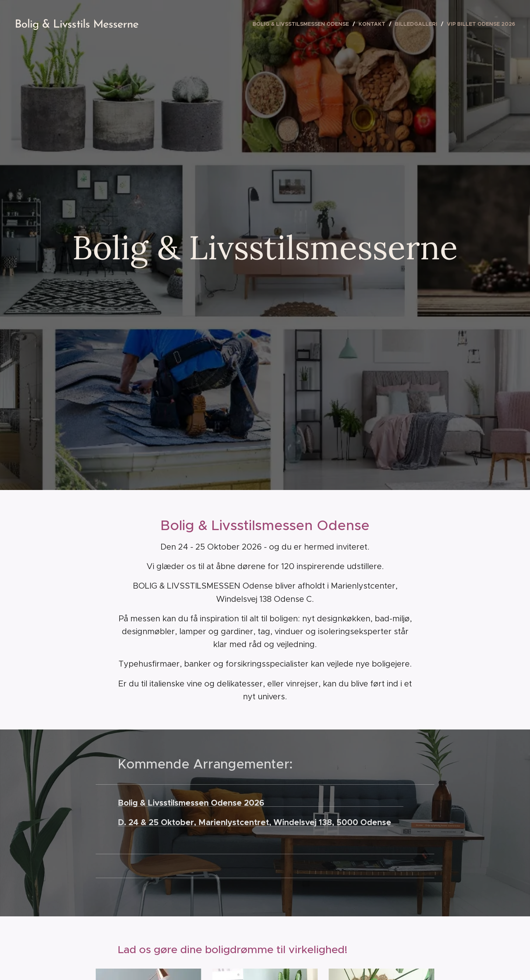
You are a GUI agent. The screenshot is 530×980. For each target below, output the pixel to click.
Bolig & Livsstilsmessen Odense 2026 (261, 803)
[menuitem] (303, 24)
